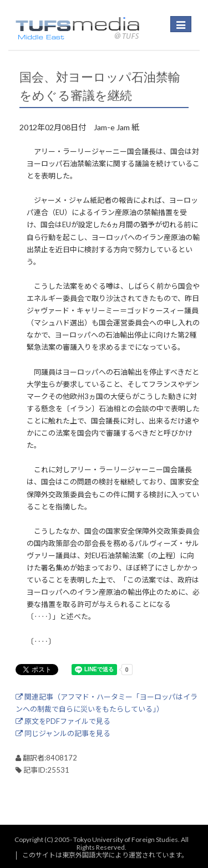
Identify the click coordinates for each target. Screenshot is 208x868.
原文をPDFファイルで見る (63, 721)
